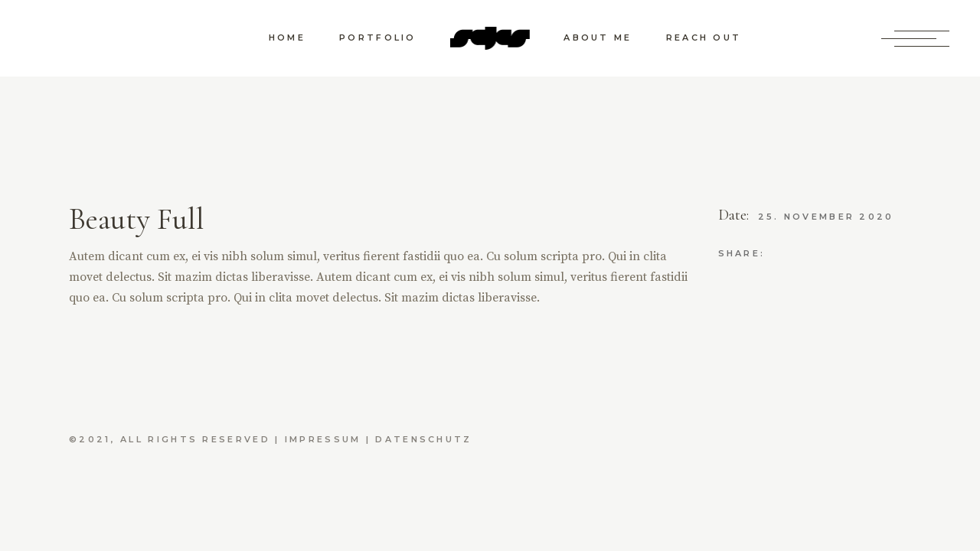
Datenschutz (423, 439)
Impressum (323, 439)
